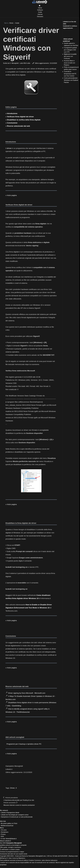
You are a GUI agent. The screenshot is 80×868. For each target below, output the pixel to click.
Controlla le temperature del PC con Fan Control (70, 74)
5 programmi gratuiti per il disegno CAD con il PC (70, 50)
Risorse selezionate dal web (18, 126)
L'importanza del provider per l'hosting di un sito (19, 800)
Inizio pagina (12, 195)
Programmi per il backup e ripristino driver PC (24, 744)
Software (40, 10)
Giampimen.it (5, 817)
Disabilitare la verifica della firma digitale (24, 120)
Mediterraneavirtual (7, 826)
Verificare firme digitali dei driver (20, 117)
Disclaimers (5, 832)
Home (40, 8)
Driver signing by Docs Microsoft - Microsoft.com (27, 693)
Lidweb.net (4, 815)
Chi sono (4, 830)
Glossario (40, 17)
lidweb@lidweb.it (11, 839)
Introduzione (12, 113)
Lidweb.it (4, 813)
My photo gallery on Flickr (9, 823)
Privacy (3, 834)
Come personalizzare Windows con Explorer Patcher (71, 80)
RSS (2, 836)
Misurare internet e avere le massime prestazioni (19, 805)
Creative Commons (35, 860)
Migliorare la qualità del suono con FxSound (70, 56)
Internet (40, 14)
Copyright (3, 856)
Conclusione (12, 123)
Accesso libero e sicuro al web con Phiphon (70, 63)
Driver (12, 788)
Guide (40, 12)
